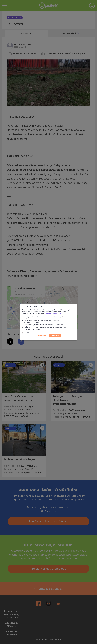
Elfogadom (55, 335)
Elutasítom (42, 335)
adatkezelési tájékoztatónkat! (53, 313)
